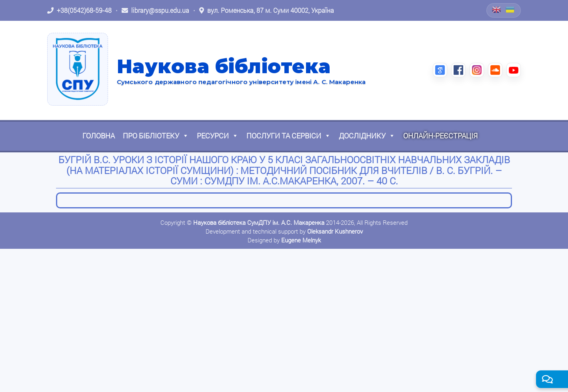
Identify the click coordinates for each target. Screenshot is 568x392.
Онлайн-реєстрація (440, 136)
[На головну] (78, 69)
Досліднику (367, 136)
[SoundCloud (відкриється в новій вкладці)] (495, 70)
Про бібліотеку (156, 136)
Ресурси (218, 136)
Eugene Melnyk (301, 240)
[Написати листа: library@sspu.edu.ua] (155, 10)
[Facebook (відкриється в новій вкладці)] (458, 70)
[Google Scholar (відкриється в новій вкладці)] (440, 70)
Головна (99, 136)
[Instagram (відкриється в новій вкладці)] (477, 70)
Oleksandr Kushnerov (335, 231)
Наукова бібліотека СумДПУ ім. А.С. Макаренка (259, 222)
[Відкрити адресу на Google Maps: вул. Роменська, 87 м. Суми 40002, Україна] (267, 10)
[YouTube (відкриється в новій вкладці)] (514, 70)
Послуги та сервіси (289, 136)
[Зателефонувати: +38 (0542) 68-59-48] (79, 10)
